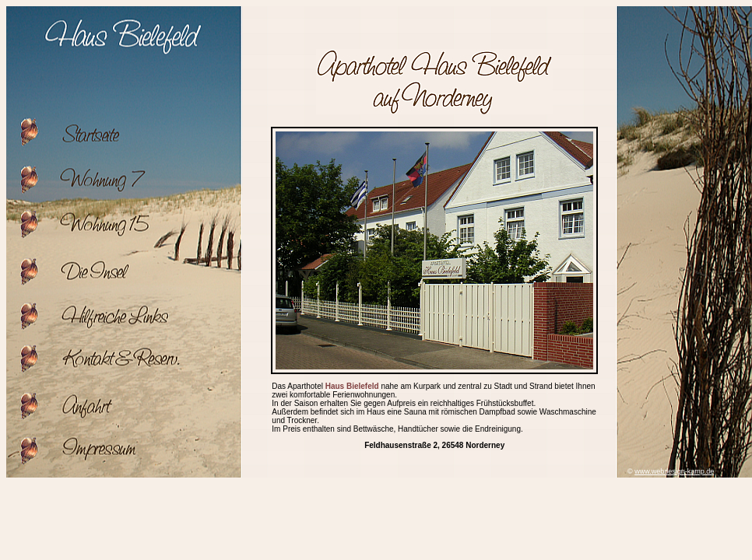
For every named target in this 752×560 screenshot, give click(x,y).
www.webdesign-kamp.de (674, 471)
